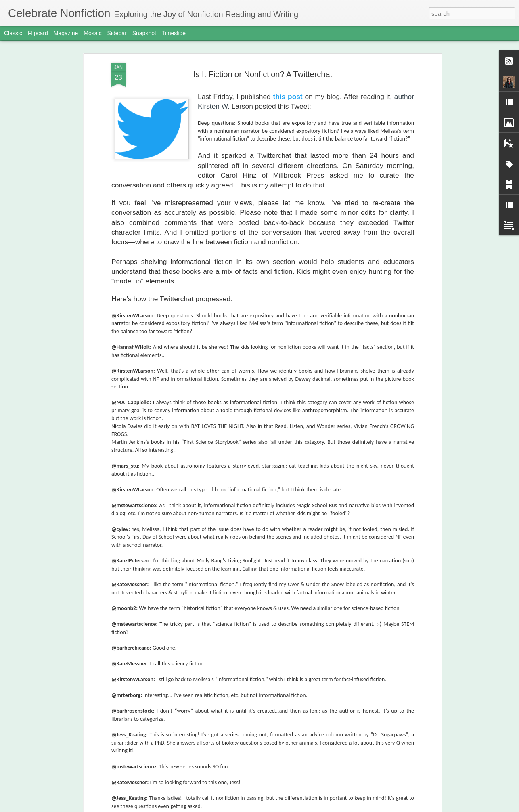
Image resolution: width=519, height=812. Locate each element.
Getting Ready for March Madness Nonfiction (243, 711)
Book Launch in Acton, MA (216, 620)
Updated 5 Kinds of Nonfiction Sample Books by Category (211, 284)
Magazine (66, 33)
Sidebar (117, 33)
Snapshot (144, 33)
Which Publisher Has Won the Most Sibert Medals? (118, 284)
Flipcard (38, 33)
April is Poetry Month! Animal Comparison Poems (309, 284)
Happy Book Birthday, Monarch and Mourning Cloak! (253, 528)
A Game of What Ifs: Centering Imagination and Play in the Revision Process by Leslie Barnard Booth (253, 348)
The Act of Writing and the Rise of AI (230, 803)
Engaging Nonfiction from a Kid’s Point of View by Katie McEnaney (403, 287)
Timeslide (174, 33)
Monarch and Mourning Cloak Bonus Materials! (246, 436)
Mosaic (92, 33)
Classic (13, 33)
